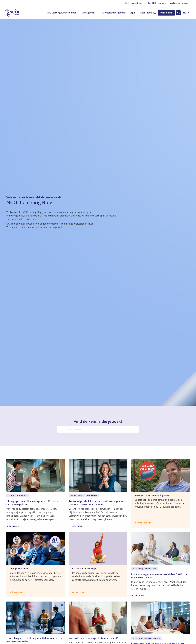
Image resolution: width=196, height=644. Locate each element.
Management (86, 13)
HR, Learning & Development (60, 13)
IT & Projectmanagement (111, 13)
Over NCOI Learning (157, 3)
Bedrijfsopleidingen (134, 3)
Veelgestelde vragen (179, 3)
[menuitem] (134, 3)
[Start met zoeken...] (98, 429)
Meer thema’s (146, 13)
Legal (131, 13)
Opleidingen (166, 13)
